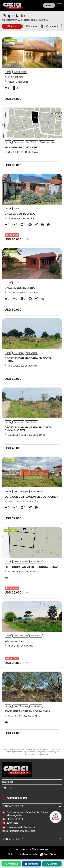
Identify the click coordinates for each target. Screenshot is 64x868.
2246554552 (13, 823)
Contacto (49, 5)
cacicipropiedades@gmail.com (21, 827)
